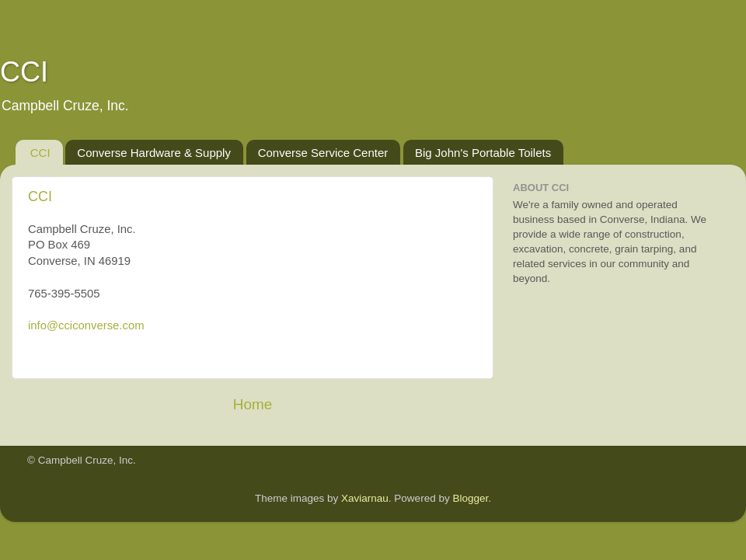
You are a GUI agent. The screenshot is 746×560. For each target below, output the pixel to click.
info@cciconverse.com (86, 325)
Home (253, 404)
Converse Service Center (323, 153)
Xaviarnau (365, 498)
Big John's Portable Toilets (483, 153)
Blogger (470, 498)
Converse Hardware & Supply (154, 153)
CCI (40, 153)
